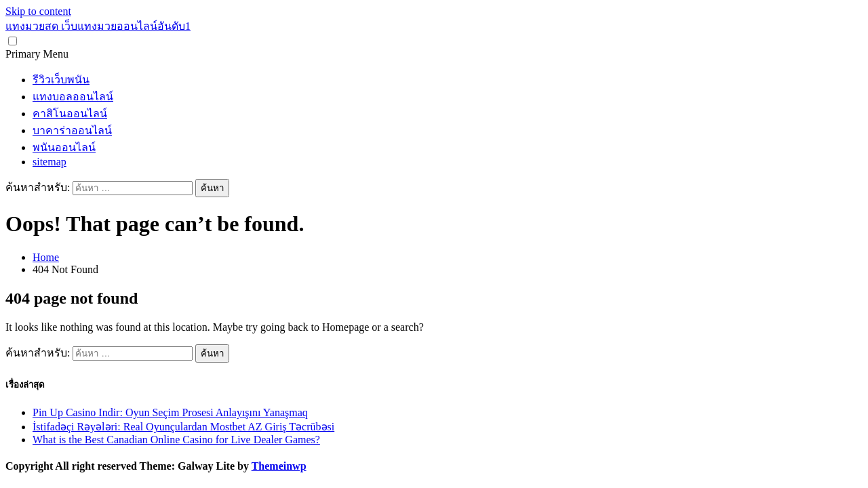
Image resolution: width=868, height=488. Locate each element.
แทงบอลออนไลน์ (73, 97)
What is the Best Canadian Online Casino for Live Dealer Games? (176, 440)
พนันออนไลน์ (64, 147)
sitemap (50, 162)
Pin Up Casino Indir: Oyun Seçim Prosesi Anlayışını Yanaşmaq (170, 412)
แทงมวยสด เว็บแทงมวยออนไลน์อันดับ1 (98, 26)
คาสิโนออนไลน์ (70, 114)
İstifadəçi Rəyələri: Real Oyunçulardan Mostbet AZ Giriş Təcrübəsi (183, 427)
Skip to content (38, 11)
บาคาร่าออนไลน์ (72, 130)
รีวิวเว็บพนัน (61, 80)
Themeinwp (279, 466)
